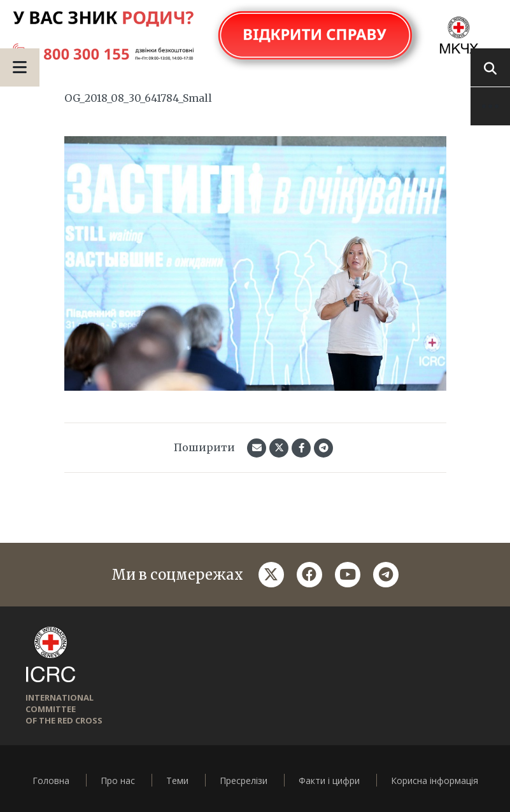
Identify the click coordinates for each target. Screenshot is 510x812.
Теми (177, 780)
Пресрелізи (244, 780)
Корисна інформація (435, 780)
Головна (51, 780)
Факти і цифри (329, 780)
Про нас (118, 780)
